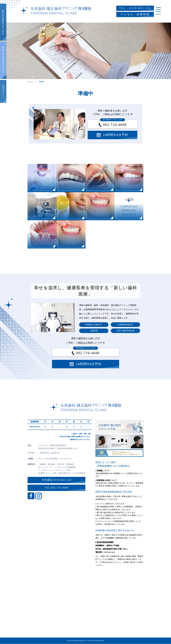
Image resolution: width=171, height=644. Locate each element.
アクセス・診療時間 (135, 14)
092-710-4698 (113, 125)
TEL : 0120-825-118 (135, 8)
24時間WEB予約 (116, 135)
